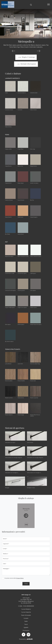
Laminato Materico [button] (12, 78)
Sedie (26, 621)
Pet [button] (6, 242)
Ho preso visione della (14, 578)
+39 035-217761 (27, 603)
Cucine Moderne (26, 609)
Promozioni (26, 631)
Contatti (26, 618)
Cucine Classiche (26, 612)
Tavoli (26, 624)
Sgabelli (26, 627)
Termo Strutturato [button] (13, 349)
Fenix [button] (7, 135)
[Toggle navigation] (49, 5)
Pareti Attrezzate (26, 615)
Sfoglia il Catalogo (26, 57)
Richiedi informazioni (26, 64)
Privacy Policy (20, 578)
